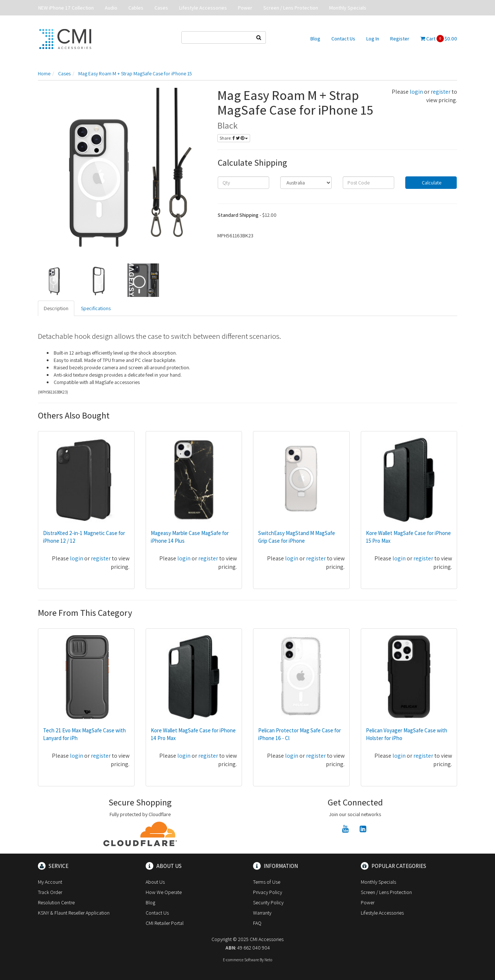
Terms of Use (267, 882)
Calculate (431, 183)
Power (245, 8)
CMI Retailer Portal (165, 923)
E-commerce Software (241, 960)
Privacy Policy (268, 892)
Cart (439, 39)
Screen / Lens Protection (291, 8)
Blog (315, 39)
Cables (136, 8)
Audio (111, 8)
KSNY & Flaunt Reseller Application (74, 913)
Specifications (96, 308)
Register (400, 39)
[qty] (243, 183)
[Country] (306, 183)
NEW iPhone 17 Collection (66, 8)
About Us (155, 882)
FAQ (257, 923)
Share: (234, 138)
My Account (50, 882)
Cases (161, 8)
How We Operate (164, 892)
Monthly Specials (348, 8)
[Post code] (368, 183)
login (416, 92)
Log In (373, 39)
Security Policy (268, 902)
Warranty (262, 913)
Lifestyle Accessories (203, 8)
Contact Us (343, 39)
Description (56, 308)
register (441, 92)
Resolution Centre (56, 902)
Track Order (50, 892)
